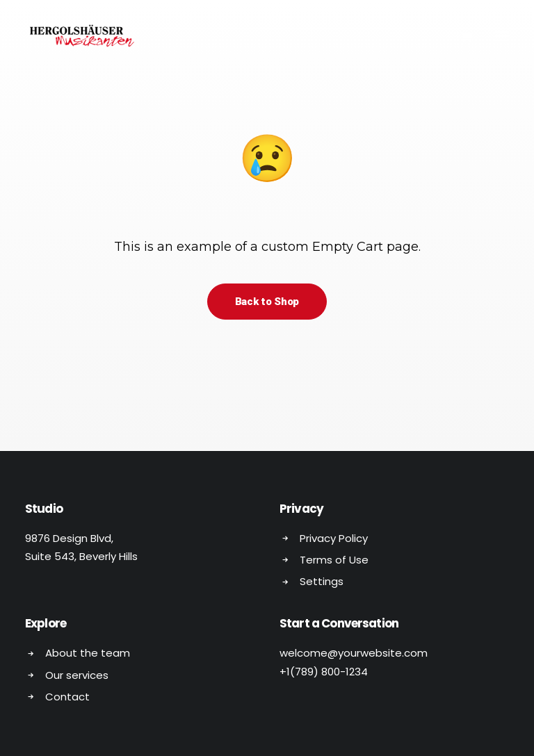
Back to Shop (267, 302)
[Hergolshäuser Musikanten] (84, 36)
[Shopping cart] (460, 36)
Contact (67, 697)
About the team (88, 653)
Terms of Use (334, 560)
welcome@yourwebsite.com (354, 653)
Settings (322, 581)
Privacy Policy (334, 538)
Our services (77, 675)
